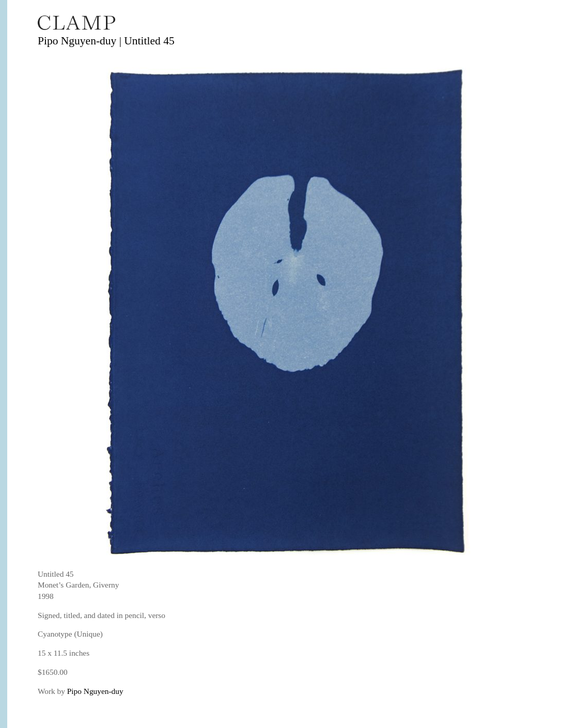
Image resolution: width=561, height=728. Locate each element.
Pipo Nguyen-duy (95, 691)
